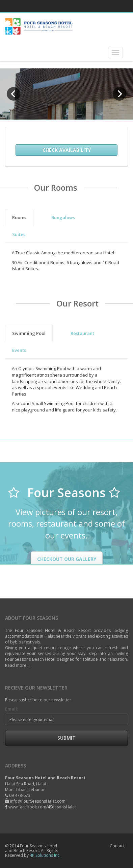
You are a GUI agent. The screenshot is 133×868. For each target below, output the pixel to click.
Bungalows (63, 217)
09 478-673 (20, 795)
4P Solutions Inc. (45, 855)
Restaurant (82, 333)
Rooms (19, 217)
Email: (12, 709)
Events (19, 350)
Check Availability (67, 150)
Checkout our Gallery (67, 559)
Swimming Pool (29, 333)
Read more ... (18, 665)
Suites (19, 234)
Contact (117, 846)
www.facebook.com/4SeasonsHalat (42, 807)
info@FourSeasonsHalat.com (38, 801)
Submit (66, 738)
